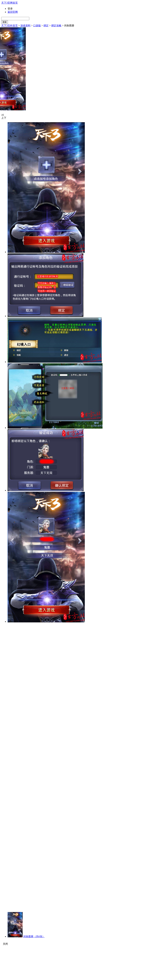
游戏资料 (25, 26)
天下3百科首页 (9, 26)
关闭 (5, 944)
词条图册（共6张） (34, 936)
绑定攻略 (56, 26)
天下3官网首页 (9, 3)
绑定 (46, 26)
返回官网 (13, 12)
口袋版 (37, 26)
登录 (10, 9)
